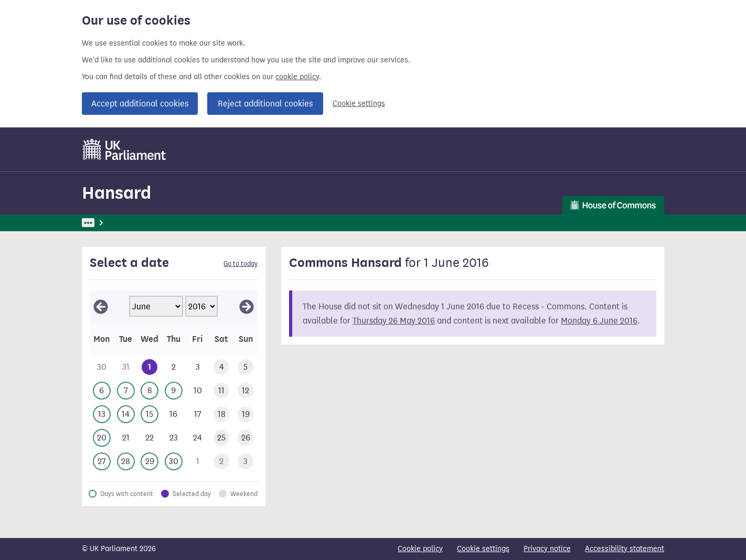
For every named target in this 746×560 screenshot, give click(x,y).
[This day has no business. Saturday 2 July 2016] (222, 462)
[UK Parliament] (125, 149)
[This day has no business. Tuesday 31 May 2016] (126, 367)
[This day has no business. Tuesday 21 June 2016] (126, 438)
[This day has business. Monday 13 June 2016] (102, 414)
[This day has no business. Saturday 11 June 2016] (222, 391)
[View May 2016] (101, 307)
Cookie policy (420, 549)
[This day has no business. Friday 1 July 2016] (198, 462)
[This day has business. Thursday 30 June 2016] (174, 462)
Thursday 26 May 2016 (394, 321)
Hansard (116, 193)
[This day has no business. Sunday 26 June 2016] (246, 438)
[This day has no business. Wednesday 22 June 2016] (150, 438)
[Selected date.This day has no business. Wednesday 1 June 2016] (150, 367)
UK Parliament (106, 223)
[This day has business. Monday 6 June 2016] (102, 391)
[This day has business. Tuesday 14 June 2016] (126, 414)
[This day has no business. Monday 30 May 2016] (102, 367)
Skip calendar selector (89, 290)
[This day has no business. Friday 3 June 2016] (198, 367)
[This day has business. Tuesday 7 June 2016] (126, 391)
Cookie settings (359, 104)
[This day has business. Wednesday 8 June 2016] (150, 391)
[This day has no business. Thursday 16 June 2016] (174, 414)
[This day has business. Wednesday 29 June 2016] (150, 462)
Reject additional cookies (265, 104)
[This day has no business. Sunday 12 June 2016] (246, 391)
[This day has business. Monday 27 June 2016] (102, 462)
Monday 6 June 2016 (599, 321)
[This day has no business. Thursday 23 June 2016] (174, 438)
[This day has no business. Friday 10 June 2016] (198, 391)
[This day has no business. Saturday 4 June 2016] (222, 367)
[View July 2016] (247, 307)
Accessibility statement (625, 549)
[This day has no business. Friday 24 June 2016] (198, 438)
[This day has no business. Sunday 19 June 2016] (246, 414)
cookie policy (297, 77)
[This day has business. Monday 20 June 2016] (102, 438)
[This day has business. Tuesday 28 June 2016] (126, 462)
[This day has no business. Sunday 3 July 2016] (246, 462)
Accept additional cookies (140, 104)
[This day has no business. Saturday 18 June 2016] (222, 414)
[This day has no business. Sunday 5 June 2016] (246, 367)
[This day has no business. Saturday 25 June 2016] (222, 438)
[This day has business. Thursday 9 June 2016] (174, 391)
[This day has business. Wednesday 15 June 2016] (150, 414)
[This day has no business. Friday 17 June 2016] (198, 414)
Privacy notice (547, 549)
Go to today (241, 264)
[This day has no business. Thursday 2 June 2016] (174, 367)
